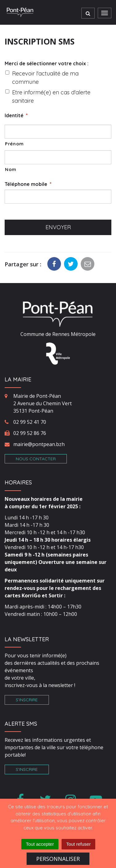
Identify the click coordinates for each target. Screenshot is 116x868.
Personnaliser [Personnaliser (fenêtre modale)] (58, 859)
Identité (16, 115)
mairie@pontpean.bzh (39, 444)
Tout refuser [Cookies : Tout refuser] (78, 844)
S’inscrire (27, 700)
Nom (11, 169)
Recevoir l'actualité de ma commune (45, 78)
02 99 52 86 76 (30, 433)
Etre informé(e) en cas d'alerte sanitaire (51, 97)
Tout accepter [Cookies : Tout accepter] (40, 844)
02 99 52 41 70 (30, 422)
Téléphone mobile (28, 184)
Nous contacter (36, 459)
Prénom (14, 144)
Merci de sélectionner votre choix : (47, 63)
